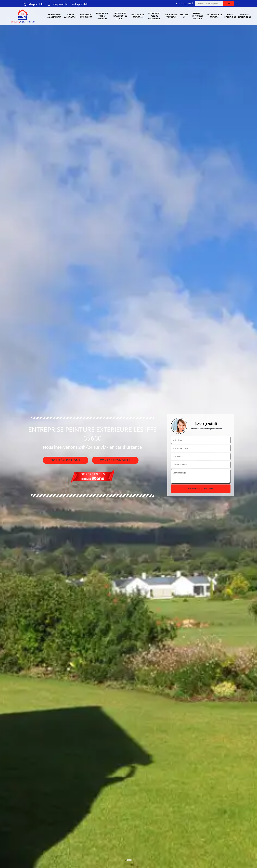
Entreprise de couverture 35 (54, 16)
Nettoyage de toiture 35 (138, 16)
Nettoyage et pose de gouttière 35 (154, 16)
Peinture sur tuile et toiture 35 (102, 16)
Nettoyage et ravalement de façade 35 (120, 16)
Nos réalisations (66, 460)
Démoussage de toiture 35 (215, 16)
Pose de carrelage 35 (70, 16)
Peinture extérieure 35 (244, 16)
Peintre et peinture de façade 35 (198, 16)
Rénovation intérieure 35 (86, 16)
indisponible (33, 4)
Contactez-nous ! (115, 460)
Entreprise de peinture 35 (171, 16)
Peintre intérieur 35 (230, 16)
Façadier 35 (184, 16)
